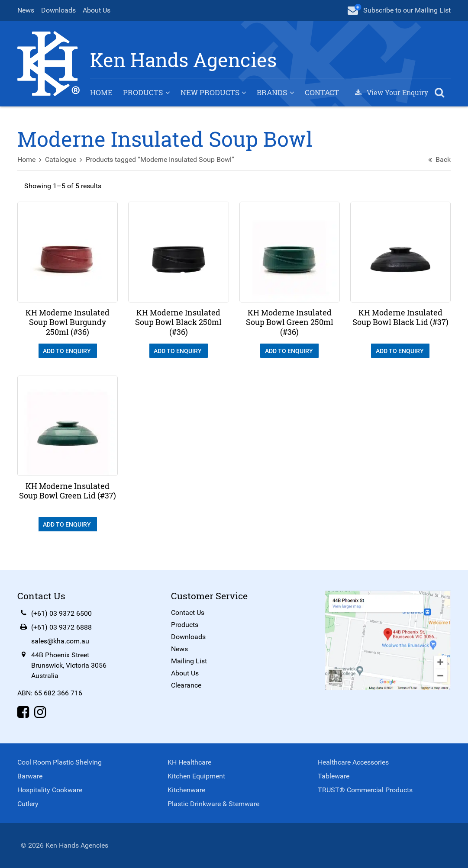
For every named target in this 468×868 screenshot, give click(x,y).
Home (101, 92)
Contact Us (188, 612)
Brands (272, 92)
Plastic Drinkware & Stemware (213, 804)
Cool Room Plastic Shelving (60, 762)
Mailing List (189, 661)
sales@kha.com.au (60, 641)
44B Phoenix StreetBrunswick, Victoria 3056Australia (69, 665)
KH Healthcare (189, 762)
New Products (210, 92)
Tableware (334, 776)
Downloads (58, 10)
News (26, 10)
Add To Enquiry (68, 351)
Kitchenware (186, 790)
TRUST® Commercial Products (365, 790)
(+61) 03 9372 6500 (61, 613)
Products (143, 92)
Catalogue (61, 159)
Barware (30, 776)
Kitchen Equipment (196, 776)
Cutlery (28, 804)
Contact (322, 92)
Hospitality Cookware (50, 790)
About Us (97, 10)
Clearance (186, 685)
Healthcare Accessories (353, 762)
